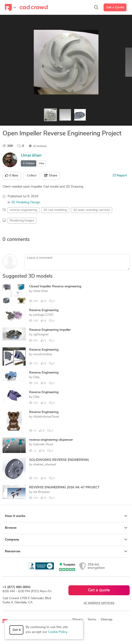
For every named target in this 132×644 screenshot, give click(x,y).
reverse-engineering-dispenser (51, 440)
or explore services (99, 603)
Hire (42, 164)
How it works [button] (66, 516)
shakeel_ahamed (45, 465)
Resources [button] (66, 551)
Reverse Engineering (44, 310)
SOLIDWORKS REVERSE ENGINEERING (59, 460)
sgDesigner (41, 335)
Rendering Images (22, 221)
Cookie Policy (58, 632)
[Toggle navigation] (11, 7)
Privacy (78, 620)
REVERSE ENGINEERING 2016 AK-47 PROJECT (64, 488)
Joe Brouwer (42, 492)
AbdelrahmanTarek (46, 417)
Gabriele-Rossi (43, 445)
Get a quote (99, 590)
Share (51, 176)
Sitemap (106, 620)
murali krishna (43, 354)
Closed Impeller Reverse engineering (55, 287)
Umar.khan (31, 156)
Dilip (36, 377)
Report (120, 176)
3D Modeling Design (26, 202)
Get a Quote (115, 8)
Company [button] (66, 540)
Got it (17, 630)
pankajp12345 (43, 315)
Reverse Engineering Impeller (50, 330)
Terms (92, 620)
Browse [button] (66, 528)
